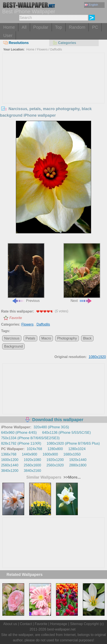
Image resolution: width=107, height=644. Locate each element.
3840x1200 (10, 471)
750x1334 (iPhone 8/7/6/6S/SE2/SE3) (30, 438)
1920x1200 (55, 460)
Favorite (16, 318)
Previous (26, 273)
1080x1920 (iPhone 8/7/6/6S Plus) (73, 443)
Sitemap (76, 624)
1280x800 (55, 449)
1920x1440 (78, 460)
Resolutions (16, 43)
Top (59, 27)
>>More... (71, 477)
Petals (30, 338)
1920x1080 (32, 460)
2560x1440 (10, 465)
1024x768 (34, 449)
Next (82, 273)
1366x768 (9, 454)
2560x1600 (32, 465)
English (91, 5)
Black (87, 338)
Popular (41, 27)
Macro (46, 338)
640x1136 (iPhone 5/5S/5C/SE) (67, 433)
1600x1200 (10, 460)
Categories (64, 43)
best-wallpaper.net (61, 629)
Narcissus (12, 338)
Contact (26, 624)
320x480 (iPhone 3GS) (51, 427)
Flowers (42, 49)
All (24, 27)
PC (95, 27)
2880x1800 (78, 465)
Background (13, 346)
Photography (67, 338)
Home (9, 27)
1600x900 (50, 454)
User (8, 35)
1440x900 (29, 454)
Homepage (59, 624)
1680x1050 (72, 454)
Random (77, 27)
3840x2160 (32, 471)
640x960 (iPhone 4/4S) (19, 433)
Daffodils (56, 49)
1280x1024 (77, 449)
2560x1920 (55, 465)
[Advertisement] (54, 86)
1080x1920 (97, 357)
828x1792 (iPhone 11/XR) (21, 443)
